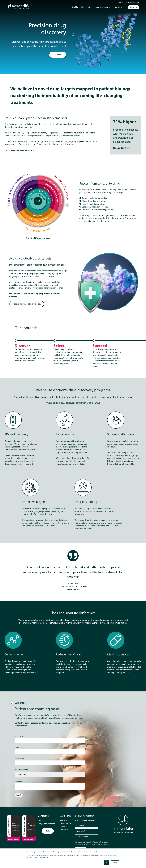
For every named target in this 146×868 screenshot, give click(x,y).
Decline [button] (115, 863)
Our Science (119, 7)
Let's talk (134, 7)
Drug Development (103, 7)
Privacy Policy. (113, 852)
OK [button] (106, 863)
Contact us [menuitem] (64, 830)
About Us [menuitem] (120, 2)
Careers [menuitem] (63, 827)
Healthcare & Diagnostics (82, 7)
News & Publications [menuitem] (133, 2)
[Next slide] (67, 205)
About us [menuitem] (63, 821)
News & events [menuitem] (65, 824)
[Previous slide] (9, 205)
